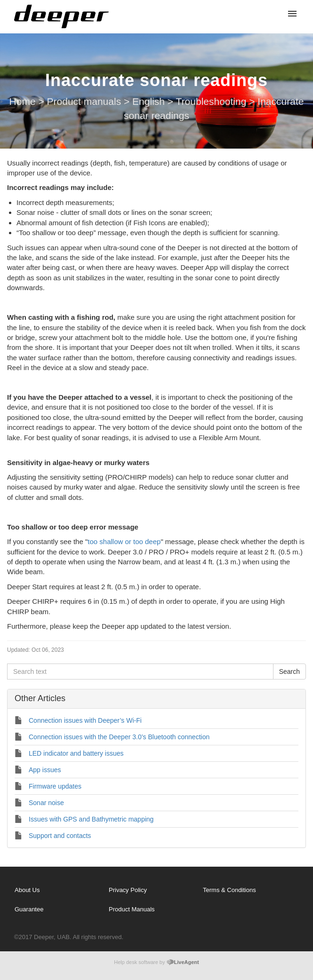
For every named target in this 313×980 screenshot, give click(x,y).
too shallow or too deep (124, 541)
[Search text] (140, 672)
